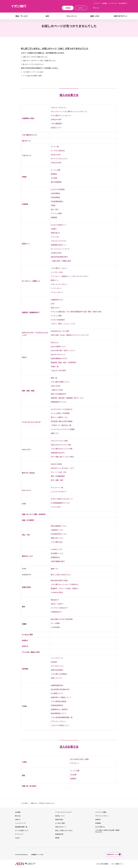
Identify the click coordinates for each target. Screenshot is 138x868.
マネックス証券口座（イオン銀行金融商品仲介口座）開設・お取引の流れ (76, 312)
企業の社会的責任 (57, 670)
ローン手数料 (55, 623)
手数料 (53, 205)
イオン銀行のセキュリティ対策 (62, 449)
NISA (53, 304)
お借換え (54, 229)
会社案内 (54, 662)
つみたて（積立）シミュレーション (63, 324)
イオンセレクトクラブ (59, 241)
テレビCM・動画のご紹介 (31, 652)
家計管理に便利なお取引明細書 (62, 421)
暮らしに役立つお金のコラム (61, 575)
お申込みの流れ (56, 120)
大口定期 (54, 178)
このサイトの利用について (60, 725)
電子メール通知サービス (59, 417)
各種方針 (98, 819)
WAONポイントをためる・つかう (62, 468)
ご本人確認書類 (56, 124)
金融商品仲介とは (57, 300)
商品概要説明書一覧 (21, 827)
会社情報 (104, 3)
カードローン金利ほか (58, 608)
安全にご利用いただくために (64, 830)
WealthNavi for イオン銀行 (60, 331)
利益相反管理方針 (57, 705)
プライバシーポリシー (59, 721)
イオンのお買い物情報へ (103, 864)
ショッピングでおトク (59, 492)
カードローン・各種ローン (31, 281)
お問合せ (25, 641)
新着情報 (54, 217)
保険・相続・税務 (28, 391)
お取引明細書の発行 (58, 561)
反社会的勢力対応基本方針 (60, 689)
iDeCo (24, 357)
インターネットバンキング (31, 422)
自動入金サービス (57, 538)
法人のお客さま (123, 3)
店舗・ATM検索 (28, 520)
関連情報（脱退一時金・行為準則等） (64, 363)
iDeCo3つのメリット (58, 355)
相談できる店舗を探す (59, 394)
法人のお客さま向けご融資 (79, 759)
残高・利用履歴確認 (58, 476)
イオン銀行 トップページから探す (33, 72)
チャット (96, 8)
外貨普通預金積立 (57, 201)
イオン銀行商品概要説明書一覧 (62, 717)
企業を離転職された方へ (59, 358)
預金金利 (54, 600)
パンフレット (97, 3)
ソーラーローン (56, 288)
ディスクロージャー (58, 666)
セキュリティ (26, 450)
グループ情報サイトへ (117, 864)
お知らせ (25, 646)
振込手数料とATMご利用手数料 (62, 619)
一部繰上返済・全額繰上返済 (61, 261)
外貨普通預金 (55, 193)
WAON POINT (56, 155)
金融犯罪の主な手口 (58, 453)
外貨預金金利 (55, 612)
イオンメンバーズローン (59, 284)
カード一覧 (55, 147)
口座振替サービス (57, 530)
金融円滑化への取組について (61, 697)
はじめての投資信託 (58, 320)
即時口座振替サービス (59, 526)
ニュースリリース (113, 3)
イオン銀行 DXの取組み (59, 674)
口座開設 (68, 8)
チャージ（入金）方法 (59, 472)
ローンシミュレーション (59, 249)
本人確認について (57, 693)
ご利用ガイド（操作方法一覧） (62, 425)
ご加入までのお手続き (59, 371)
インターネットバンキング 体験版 (63, 429)
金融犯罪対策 (59, 834)
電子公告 (18, 816)
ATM (24, 504)
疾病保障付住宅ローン (58, 245)
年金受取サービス (57, 553)
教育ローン (55, 280)
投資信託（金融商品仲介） (31, 312)
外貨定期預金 (55, 197)
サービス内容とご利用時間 (60, 413)
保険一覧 (54, 378)
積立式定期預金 (56, 182)
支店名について (56, 128)
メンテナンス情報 (101, 812)
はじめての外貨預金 (58, 189)
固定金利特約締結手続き (59, 257)
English (18, 838)
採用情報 (98, 823)
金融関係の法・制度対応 (59, 709)
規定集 (57, 838)
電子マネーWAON (28, 473)
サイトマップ (19, 834)
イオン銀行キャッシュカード (61, 116)
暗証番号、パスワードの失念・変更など (65, 588)
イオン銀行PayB (57, 542)
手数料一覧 (55, 367)
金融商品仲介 (55, 557)
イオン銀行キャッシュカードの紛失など (65, 584)
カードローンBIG (57, 272)
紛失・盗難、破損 (57, 480)
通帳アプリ (55, 433)
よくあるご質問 (27, 635)
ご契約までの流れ (57, 390)
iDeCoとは (55, 342)
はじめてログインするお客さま (62, 409)
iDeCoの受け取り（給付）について (63, 350)
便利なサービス (27, 556)
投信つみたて (55, 308)
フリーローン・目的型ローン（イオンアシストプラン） (70, 276)
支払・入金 (26, 535)
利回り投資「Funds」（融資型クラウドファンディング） (70, 335)
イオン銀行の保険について (60, 382)
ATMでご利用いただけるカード (62, 499)
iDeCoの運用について (58, 347)
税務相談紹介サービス (59, 402)
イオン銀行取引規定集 (59, 701)
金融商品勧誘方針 (57, 685)
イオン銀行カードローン (59, 268)
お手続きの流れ (56, 253)
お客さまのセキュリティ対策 (61, 445)
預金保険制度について (59, 713)
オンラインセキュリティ (59, 159)
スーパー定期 (55, 170)
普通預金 (54, 174)
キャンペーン (26, 490)
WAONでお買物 (56, 464)
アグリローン (75, 763)
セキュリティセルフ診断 (59, 441)
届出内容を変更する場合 (59, 580)
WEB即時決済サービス (59, 534)
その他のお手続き (57, 592)
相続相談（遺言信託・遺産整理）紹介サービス (67, 398)
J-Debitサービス (56, 549)
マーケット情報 (56, 213)
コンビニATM (56, 507)
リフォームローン (57, 292)
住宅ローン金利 (56, 604)
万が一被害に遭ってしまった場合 (62, 457)
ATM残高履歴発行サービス (60, 503)
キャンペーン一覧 (57, 488)
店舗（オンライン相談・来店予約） (34, 514)
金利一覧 (54, 209)
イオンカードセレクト (59, 108)
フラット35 (55, 237)
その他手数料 (55, 627)
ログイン (81, 8)
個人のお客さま (69, 95)
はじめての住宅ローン (58, 225)
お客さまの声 (55, 386)
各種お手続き (27, 587)
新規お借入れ (55, 233)
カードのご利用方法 (58, 151)
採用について (55, 678)
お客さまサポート (61, 827)
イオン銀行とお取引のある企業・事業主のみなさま (107, 831)
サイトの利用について (22, 830)
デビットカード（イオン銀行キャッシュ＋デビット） (69, 112)
